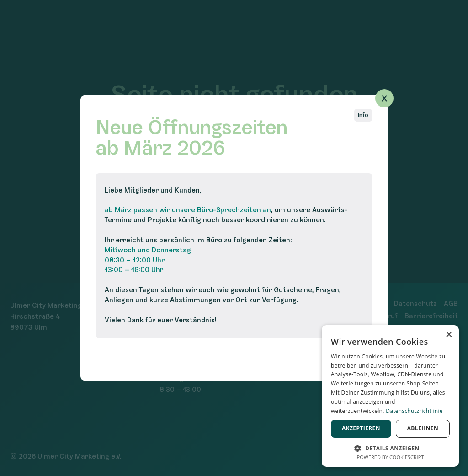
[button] (390, 447)
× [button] (449, 335)
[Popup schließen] (384, 98)
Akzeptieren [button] (361, 428)
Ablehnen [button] (423, 428)
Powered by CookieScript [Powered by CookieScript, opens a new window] (391, 457)
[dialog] (390, 396)
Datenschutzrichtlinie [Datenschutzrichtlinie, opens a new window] (414, 411)
